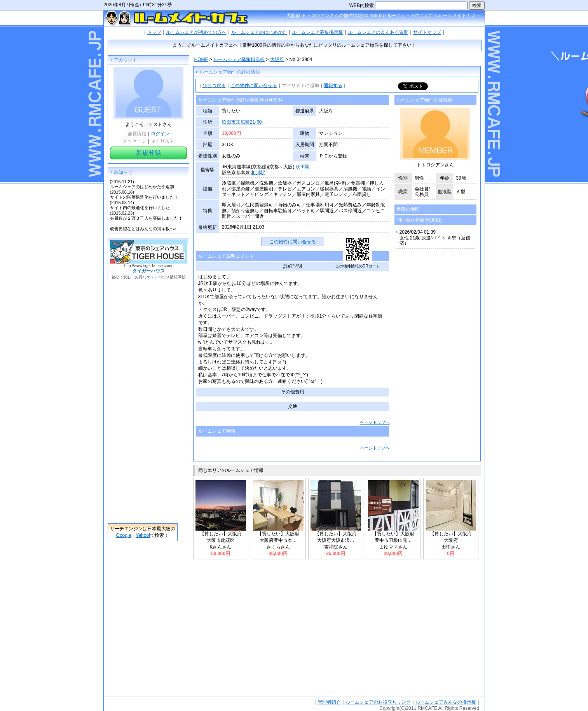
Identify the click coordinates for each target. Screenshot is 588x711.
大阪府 (277, 59)
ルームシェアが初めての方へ (196, 32)
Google (124, 535)
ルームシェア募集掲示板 (318, 32)
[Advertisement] (143, 403)
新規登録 (148, 153)
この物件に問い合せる (254, 86)
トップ (154, 32)
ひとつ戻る (214, 86)
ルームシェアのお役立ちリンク (378, 702)
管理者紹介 (329, 702)
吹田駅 (303, 167)
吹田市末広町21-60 (242, 122)
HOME (201, 59)
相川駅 (258, 173)
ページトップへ (375, 422)
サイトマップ (427, 32)
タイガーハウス (148, 271)
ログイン (160, 134)
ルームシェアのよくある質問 (378, 32)
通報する (333, 86)
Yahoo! (143, 535)
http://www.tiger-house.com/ (148, 266)
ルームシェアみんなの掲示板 (446, 702)
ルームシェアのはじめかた (259, 32)
